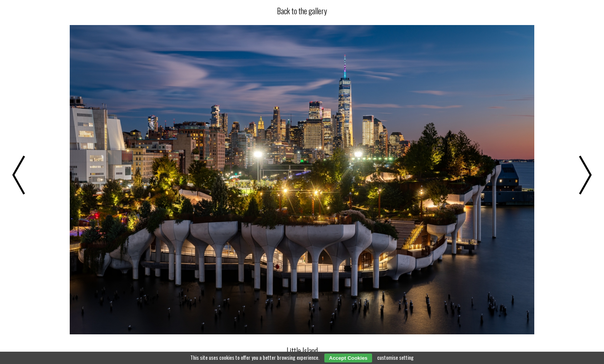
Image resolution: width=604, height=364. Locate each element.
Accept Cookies (348, 358)
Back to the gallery (302, 11)
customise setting (395, 357)
